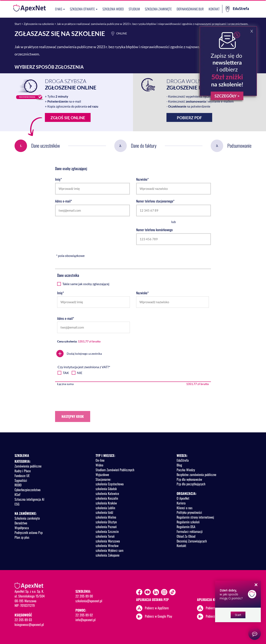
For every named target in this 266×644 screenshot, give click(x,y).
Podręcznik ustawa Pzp (29, 532)
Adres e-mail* (63, 201)
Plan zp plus (22, 537)
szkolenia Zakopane (108, 555)
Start (18, 24)
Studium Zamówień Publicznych (115, 470)
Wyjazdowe (102, 475)
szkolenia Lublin (105, 508)
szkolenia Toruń (105, 536)
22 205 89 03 (23, 620)
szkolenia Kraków (106, 503)
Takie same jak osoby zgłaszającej (86, 284)
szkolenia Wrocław (107, 546)
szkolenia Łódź (104, 512)
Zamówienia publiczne (28, 466)
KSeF (18, 494)
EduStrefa (237, 9)
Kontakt (214, 9)
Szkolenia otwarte (84, 9)
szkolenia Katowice (107, 493)
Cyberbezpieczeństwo (28, 490)
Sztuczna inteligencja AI (29, 499)
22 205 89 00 (84, 596)
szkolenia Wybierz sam (110, 550)
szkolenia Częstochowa (110, 484)
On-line (100, 460)
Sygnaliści (21, 480)
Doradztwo (21, 523)
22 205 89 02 (84, 615)
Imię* (58, 179)
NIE (80, 373)
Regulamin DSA (186, 527)
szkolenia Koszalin (107, 498)
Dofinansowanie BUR (190, 9)
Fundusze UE (22, 476)
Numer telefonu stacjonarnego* (155, 201)
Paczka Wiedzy (186, 470)
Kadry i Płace (23, 471)
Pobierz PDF (189, 118)
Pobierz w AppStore (157, 608)
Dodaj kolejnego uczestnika (79, 354)
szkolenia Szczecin (107, 531)
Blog (179, 465)
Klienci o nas (185, 508)
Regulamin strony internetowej (195, 517)
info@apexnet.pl (86, 620)
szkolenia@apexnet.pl (89, 601)
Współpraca (22, 528)
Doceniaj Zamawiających (192, 541)
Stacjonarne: (103, 479)
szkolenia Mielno (106, 517)
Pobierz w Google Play (158, 616)
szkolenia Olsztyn (106, 522)
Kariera (181, 503)
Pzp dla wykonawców (189, 479)
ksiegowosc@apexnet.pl (29, 624)
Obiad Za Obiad (186, 536)
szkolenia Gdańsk (106, 489)
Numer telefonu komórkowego (154, 230)
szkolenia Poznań (106, 527)
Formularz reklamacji (190, 531)
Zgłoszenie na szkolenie (39, 24)
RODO (18, 485)
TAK (66, 373)
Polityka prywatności (189, 512)
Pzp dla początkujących (191, 484)
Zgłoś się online (65, 119)
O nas (60, 9)
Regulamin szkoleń (188, 522)
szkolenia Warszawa (108, 541)
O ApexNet (183, 498)
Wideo (99, 465)
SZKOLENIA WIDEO (113, 9)
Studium (134, 9)
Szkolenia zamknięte (158, 9)
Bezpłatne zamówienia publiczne (196, 475)
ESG (17, 504)
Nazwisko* (142, 179)
